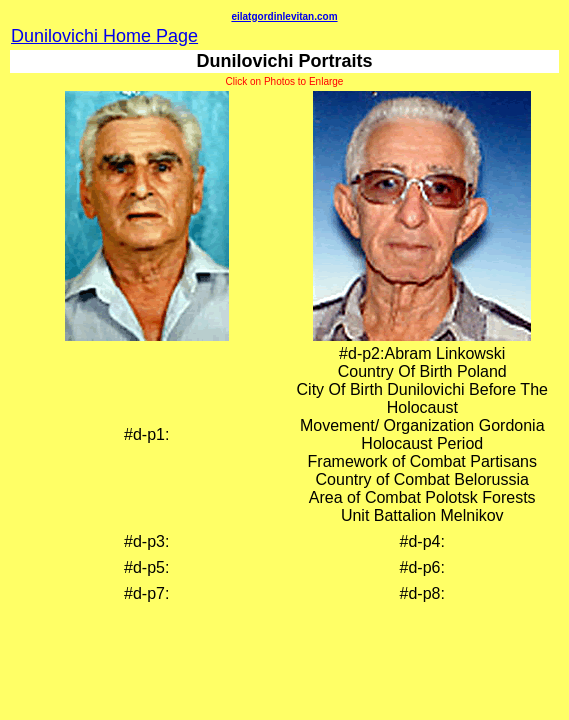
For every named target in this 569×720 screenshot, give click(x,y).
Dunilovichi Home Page (104, 36)
